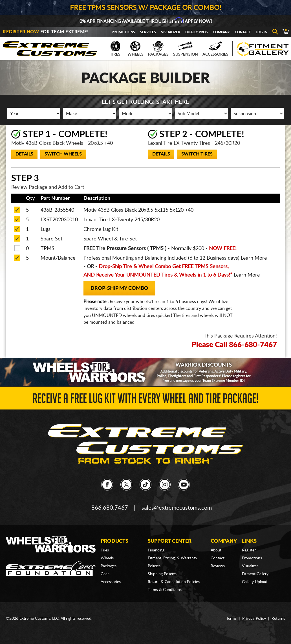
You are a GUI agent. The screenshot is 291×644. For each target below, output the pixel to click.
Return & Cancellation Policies (174, 582)
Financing (156, 550)
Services (148, 32)
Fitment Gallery (255, 574)
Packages (158, 49)
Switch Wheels (63, 154)
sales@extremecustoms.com (177, 508)
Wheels (135, 49)
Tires (115, 49)
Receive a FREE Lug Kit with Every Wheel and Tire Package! (145, 400)
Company (221, 32)
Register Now (21, 32)
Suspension (186, 49)
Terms (232, 619)
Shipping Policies (162, 574)
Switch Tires (197, 154)
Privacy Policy (254, 619)
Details (24, 154)
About (216, 550)
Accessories (215, 49)
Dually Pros (197, 32)
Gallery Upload (255, 582)
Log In (262, 32)
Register (249, 550)
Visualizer (171, 32)
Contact (243, 32)
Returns (278, 619)
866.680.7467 (110, 508)
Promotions (123, 32)
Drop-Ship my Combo (119, 288)
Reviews (218, 566)
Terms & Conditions (165, 590)
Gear (105, 574)
